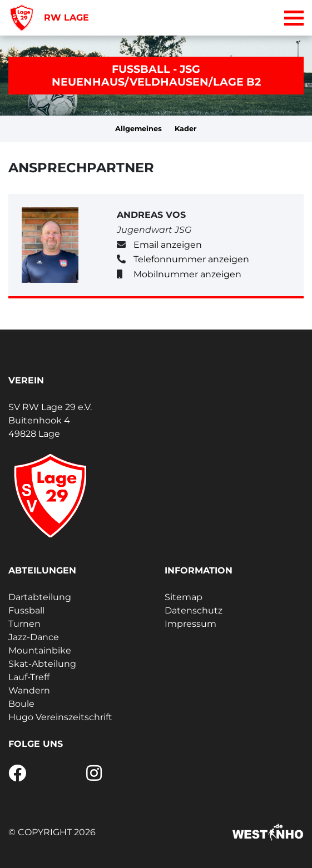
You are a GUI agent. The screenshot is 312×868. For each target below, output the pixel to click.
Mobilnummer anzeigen (187, 274)
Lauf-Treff (29, 677)
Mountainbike (40, 650)
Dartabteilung (40, 597)
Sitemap (184, 597)
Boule (21, 704)
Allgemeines (138, 129)
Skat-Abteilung (42, 664)
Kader (186, 129)
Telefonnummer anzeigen (191, 259)
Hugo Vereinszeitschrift (60, 717)
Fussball (26, 610)
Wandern (29, 690)
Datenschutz (194, 610)
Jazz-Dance (34, 637)
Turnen (24, 624)
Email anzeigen (168, 245)
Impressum (190, 624)
